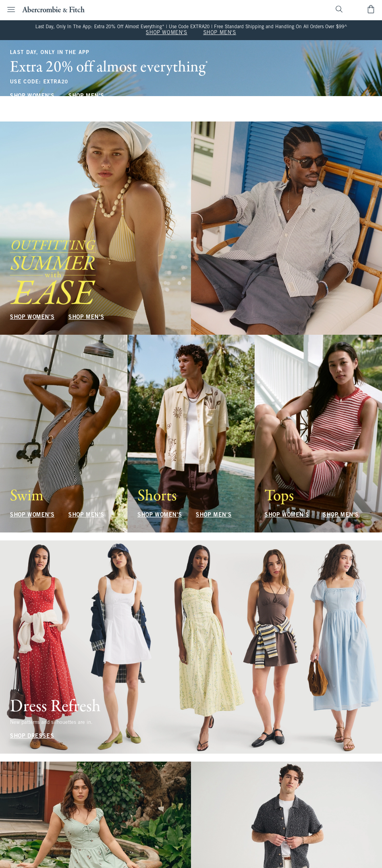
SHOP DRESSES (32, 736)
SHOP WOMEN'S (166, 33)
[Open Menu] (9, 10)
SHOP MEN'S (220, 33)
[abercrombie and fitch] (53, 9)
